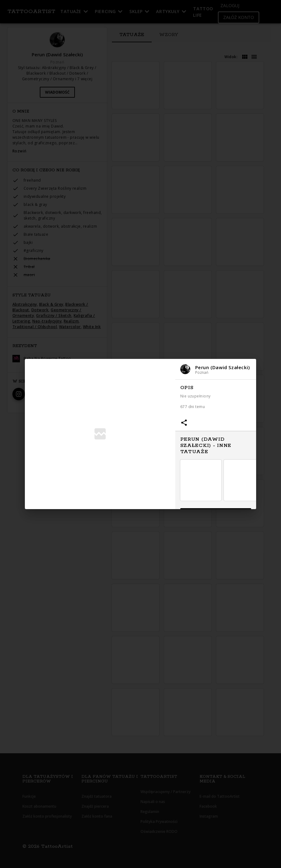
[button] (216, 369)
